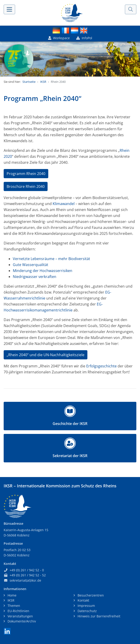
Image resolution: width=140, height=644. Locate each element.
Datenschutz (87, 611)
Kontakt (83, 600)
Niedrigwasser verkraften (35, 277)
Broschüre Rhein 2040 (26, 186)
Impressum (86, 606)
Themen (13, 606)
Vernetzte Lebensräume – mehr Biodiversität (51, 259)
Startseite (29, 82)
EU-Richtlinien (18, 611)
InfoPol (84, 38)
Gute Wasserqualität (31, 265)
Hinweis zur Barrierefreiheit (98, 616)
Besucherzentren (90, 595)
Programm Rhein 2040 (26, 174)
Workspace (59, 38)
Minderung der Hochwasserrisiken (43, 271)
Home (12, 595)
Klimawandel (64, 204)
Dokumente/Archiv (21, 621)
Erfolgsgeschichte (101, 366)
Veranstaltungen (20, 616)
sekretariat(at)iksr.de (25, 580)
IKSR (43, 82)
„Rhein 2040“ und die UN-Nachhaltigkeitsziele (46, 355)
